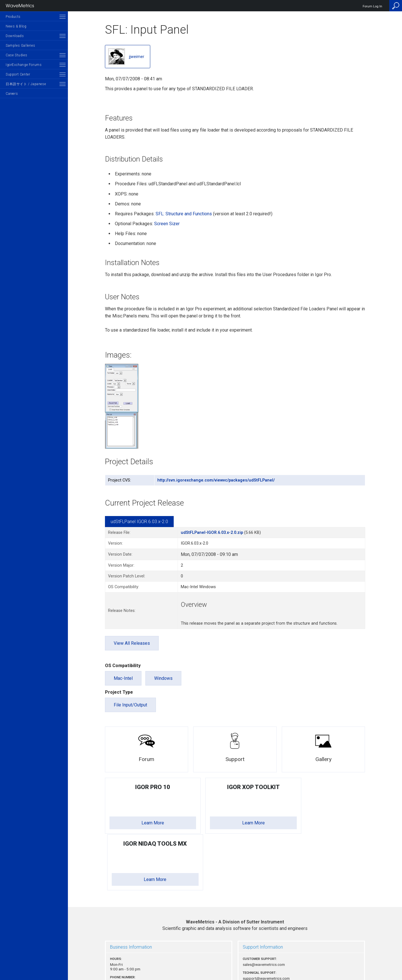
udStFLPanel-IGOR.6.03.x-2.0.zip (212, 533)
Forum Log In (372, 6)
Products (13, 17)
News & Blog (16, 26)
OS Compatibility (123, 666)
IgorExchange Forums (24, 65)
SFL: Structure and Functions (184, 214)
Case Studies (16, 55)
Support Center (18, 74)
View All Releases (132, 643)
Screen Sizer (167, 224)
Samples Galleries (20, 46)
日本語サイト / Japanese (26, 84)
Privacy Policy (235, 956)
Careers (12, 94)
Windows (163, 678)
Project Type (119, 692)
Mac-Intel (123, 678)
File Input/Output (130, 705)
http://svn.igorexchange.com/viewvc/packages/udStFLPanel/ (216, 480)
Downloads (15, 36)
